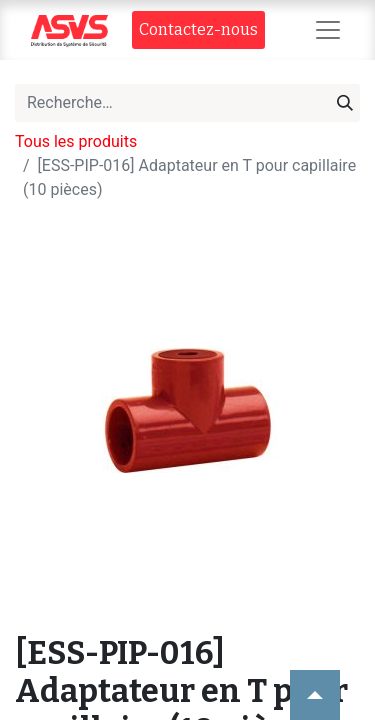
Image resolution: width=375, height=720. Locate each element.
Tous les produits (76, 141)
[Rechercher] (345, 103)
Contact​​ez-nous (198, 29)
